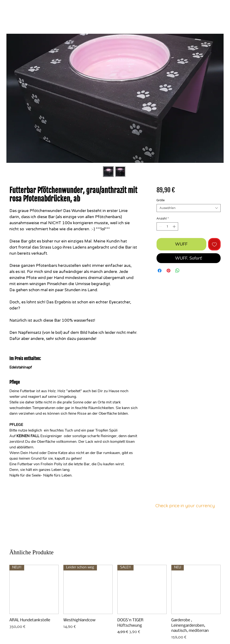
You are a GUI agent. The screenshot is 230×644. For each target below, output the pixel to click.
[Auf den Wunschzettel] (214, 244)
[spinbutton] (167, 227)
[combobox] (189, 208)
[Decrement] (160, 227)
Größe (161, 200)
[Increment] (175, 227)
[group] (115, 602)
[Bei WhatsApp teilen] (177, 271)
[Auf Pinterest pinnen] (169, 271)
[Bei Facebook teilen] (160, 271)
